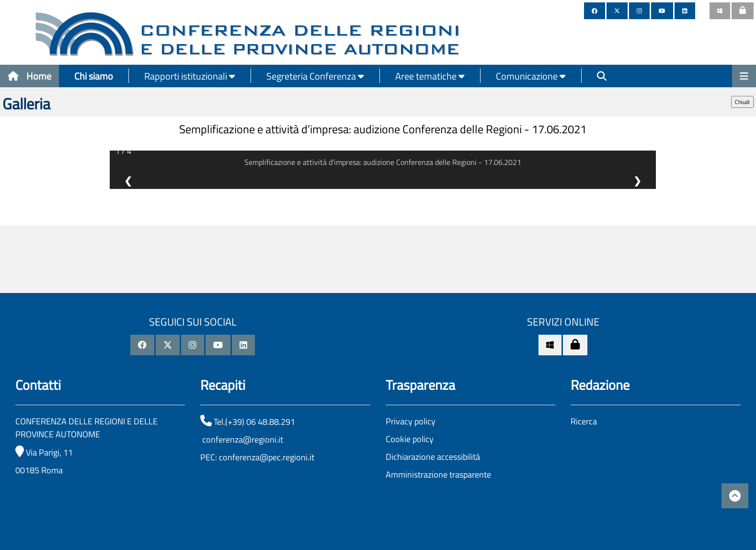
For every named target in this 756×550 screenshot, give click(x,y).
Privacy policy (411, 421)
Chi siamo (94, 76)
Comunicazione (531, 76)
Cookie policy (410, 439)
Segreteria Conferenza (315, 76)
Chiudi (742, 102)
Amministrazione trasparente (438, 474)
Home (29, 76)
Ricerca (584, 421)
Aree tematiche (430, 76)
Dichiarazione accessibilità (433, 457)
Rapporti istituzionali (190, 76)
